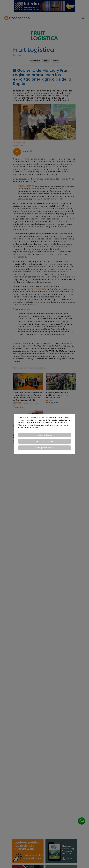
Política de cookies (32, 428)
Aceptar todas (45, 435)
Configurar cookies (44, 448)
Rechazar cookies (45, 441)
